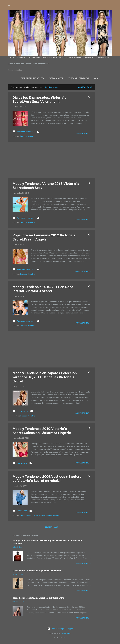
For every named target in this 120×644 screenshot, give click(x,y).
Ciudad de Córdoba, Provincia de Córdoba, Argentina (40, 516)
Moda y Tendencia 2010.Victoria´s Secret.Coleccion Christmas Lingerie (42, 431)
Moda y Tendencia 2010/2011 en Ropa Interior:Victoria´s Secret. (43, 289)
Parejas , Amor (49, 78)
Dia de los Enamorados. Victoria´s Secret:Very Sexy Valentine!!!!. (39, 100)
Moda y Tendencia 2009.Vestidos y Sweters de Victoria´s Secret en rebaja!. (47, 479)
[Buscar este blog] (60, 70)
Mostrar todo (85, 88)
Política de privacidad (72, 78)
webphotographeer (66, 633)
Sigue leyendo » (83, 134)
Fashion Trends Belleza (26, 78)
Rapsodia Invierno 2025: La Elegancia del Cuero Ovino (38, 598)
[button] (89, 98)
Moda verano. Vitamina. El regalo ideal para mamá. (37, 571)
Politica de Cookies (96, 78)
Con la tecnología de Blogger (60, 629)
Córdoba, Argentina (28, 137)
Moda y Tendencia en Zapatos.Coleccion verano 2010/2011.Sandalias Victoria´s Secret (45, 378)
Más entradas (52, 528)
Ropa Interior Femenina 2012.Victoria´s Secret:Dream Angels (44, 238)
